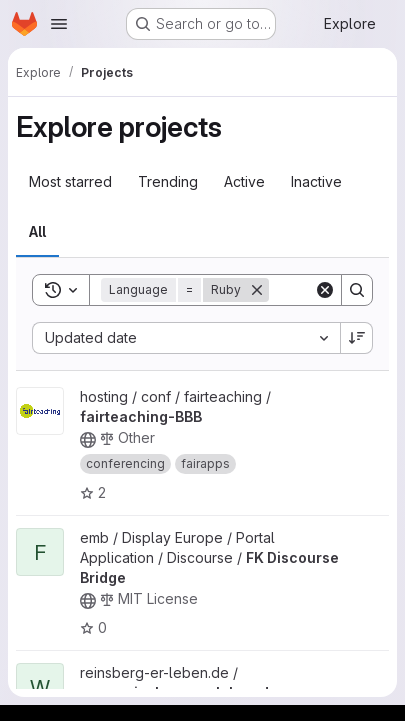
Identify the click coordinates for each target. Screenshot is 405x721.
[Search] (357, 290)
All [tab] (37, 231)
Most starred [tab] (70, 181)
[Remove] (257, 290)
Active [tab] (244, 181)
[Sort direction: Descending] (357, 338)
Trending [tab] (168, 181)
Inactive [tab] (316, 181)
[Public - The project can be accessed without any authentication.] (88, 440)
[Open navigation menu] (59, 24)
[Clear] (325, 290)
